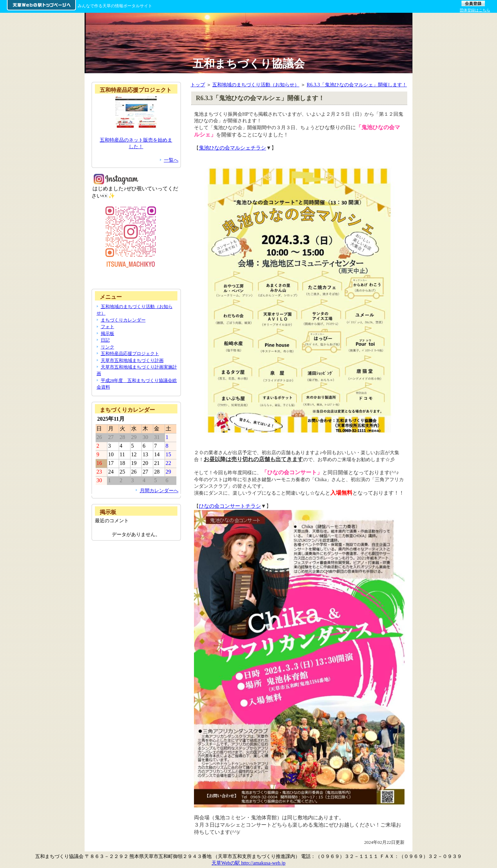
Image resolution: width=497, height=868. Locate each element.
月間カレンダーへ (159, 490)
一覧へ (171, 160)
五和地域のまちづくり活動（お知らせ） (256, 85)
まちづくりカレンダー (123, 320)
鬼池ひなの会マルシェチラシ (232, 148)
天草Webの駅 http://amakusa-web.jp (248, 863)
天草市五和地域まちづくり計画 (132, 360)
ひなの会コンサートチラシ (230, 506)
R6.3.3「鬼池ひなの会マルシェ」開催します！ (357, 85)
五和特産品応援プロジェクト (130, 354)
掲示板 (108, 333)
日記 (105, 340)
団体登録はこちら (475, 10)
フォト (108, 327)
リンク (108, 347)
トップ (198, 85)
